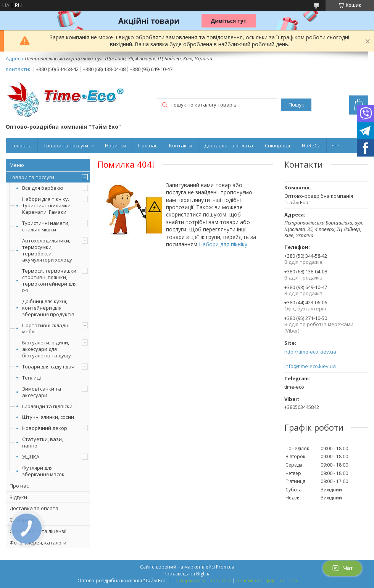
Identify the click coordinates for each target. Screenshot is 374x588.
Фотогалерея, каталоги (38, 543)
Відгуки (18, 497)
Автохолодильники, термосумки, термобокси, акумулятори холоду (47, 250)
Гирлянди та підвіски (47, 406)
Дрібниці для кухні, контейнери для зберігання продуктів (48, 308)
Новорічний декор (45, 428)
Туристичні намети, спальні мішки (46, 226)
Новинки (116, 145)
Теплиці (31, 378)
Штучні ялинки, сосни (48, 417)
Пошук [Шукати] (296, 105)
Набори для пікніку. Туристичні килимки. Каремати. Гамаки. (47, 205)
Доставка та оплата (229, 145)
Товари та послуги (66, 145)
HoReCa (311, 145)
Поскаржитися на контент (202, 581)
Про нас (148, 145)
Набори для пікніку (223, 244)
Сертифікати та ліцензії (38, 531)
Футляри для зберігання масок (43, 471)
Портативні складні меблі (46, 329)
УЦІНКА (31, 457)
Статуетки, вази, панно (43, 442)
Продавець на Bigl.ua (187, 574)
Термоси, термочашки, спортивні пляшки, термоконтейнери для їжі (50, 280)
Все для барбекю (43, 188)
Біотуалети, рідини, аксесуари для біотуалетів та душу (47, 349)
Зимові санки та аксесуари (42, 392)
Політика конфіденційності (267, 581)
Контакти (181, 145)
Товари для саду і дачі (49, 367)
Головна (22, 145)
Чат (342, 568)
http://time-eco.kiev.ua (310, 352)
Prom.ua (225, 567)
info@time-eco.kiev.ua (310, 366)
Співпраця (277, 145)
